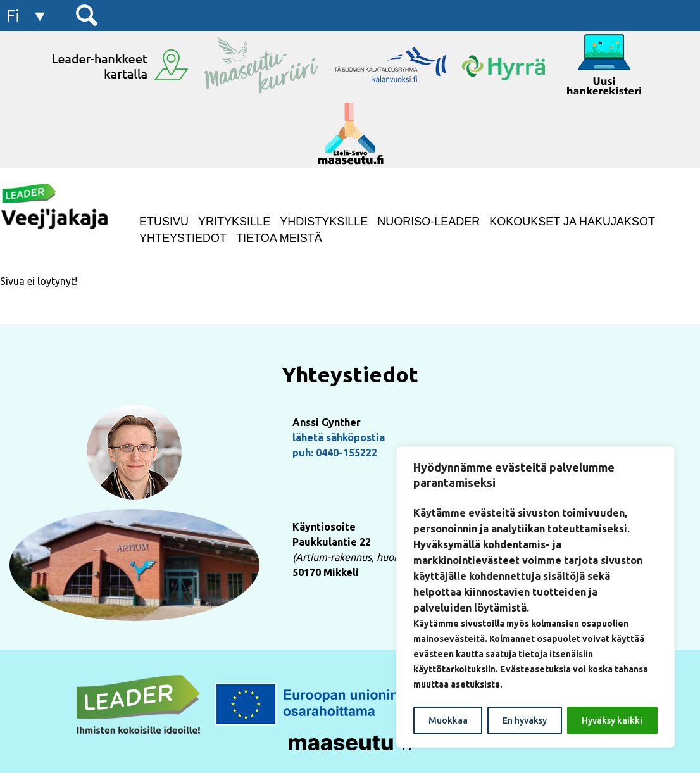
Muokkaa (448, 720)
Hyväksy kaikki (612, 720)
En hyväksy (525, 720)
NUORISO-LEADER (428, 222)
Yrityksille (234, 222)
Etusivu (164, 222)
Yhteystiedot (183, 238)
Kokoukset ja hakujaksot (572, 222)
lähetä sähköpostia (339, 437)
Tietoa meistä (279, 238)
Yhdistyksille (324, 222)
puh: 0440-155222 (335, 453)
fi (13, 16)
